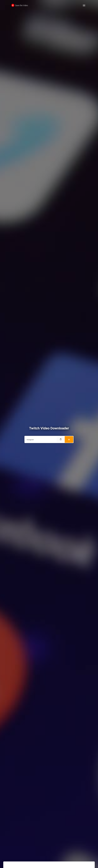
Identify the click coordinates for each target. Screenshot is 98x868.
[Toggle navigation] (84, 5)
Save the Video (20, 5)
